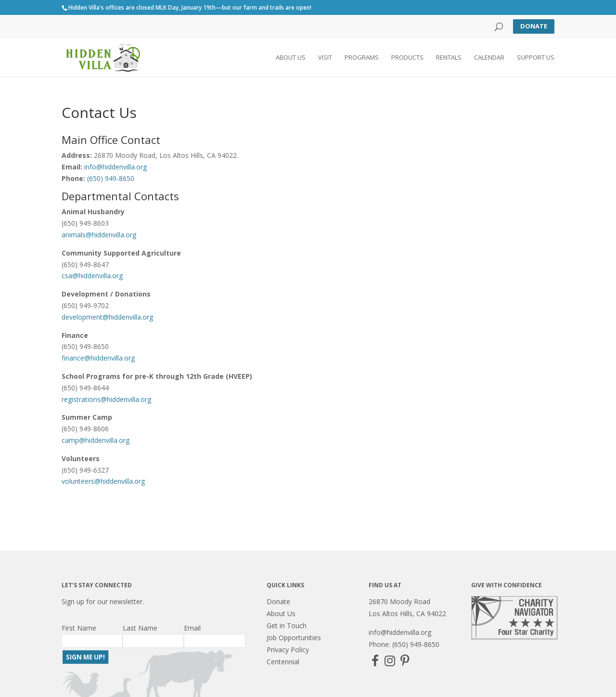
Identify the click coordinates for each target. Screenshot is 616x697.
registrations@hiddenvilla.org (106, 399)
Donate (534, 26)
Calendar (489, 58)
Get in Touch (287, 626)
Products (407, 58)
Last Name (140, 628)
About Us (291, 58)
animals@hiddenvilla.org (99, 235)
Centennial (283, 662)
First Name (79, 628)
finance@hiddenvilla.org (98, 358)
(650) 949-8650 (111, 178)
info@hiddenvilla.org (115, 167)
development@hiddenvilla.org (108, 317)
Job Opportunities (294, 638)
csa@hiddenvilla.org (93, 276)
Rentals (449, 58)
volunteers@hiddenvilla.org (103, 481)
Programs (362, 58)
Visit (325, 58)
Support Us (536, 58)
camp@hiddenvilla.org (96, 440)
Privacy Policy (288, 650)
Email (192, 628)
